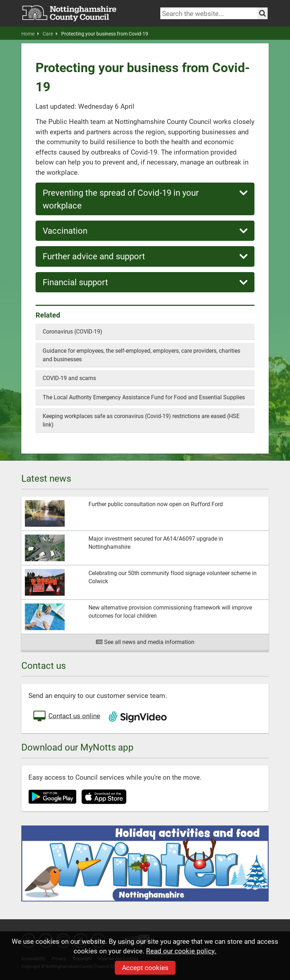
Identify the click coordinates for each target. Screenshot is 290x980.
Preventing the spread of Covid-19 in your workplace (145, 199)
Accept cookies (145, 967)
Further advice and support (145, 256)
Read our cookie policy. (181, 951)
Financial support (145, 282)
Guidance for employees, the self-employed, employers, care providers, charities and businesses (141, 355)
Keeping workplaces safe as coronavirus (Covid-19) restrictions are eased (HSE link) (141, 420)
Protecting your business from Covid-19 (105, 34)
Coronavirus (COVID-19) (72, 331)
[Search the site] (262, 13)
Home (30, 34)
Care (50, 34)
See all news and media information (145, 642)
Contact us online (66, 716)
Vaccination (145, 231)
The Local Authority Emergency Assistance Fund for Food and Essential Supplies (144, 397)
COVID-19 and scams (69, 378)
